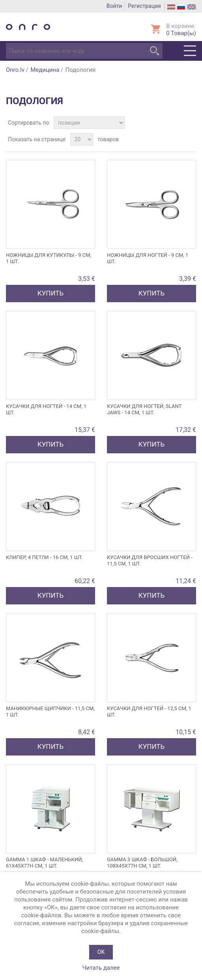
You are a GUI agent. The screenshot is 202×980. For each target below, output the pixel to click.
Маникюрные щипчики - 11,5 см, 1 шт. (50, 712)
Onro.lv (15, 70)
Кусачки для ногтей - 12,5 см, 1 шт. (149, 712)
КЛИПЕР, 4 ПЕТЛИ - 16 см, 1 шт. (44, 557)
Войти (114, 6)
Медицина (45, 70)
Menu (190, 51)
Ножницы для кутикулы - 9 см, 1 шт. (49, 258)
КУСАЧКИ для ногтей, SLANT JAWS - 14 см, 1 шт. (144, 409)
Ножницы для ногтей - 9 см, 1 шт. (148, 258)
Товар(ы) (181, 33)
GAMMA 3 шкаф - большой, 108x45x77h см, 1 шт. (142, 863)
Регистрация (144, 6)
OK (101, 952)
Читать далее (101, 968)
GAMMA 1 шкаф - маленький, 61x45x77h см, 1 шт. (44, 863)
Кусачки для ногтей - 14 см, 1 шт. (46, 409)
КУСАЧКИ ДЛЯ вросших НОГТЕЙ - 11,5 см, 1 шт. (150, 560)
